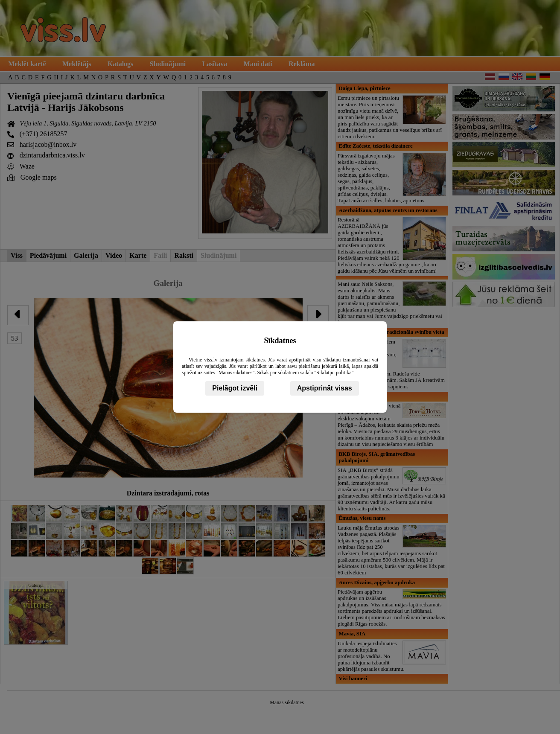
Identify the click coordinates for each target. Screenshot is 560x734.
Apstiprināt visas (325, 388)
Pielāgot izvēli (235, 388)
